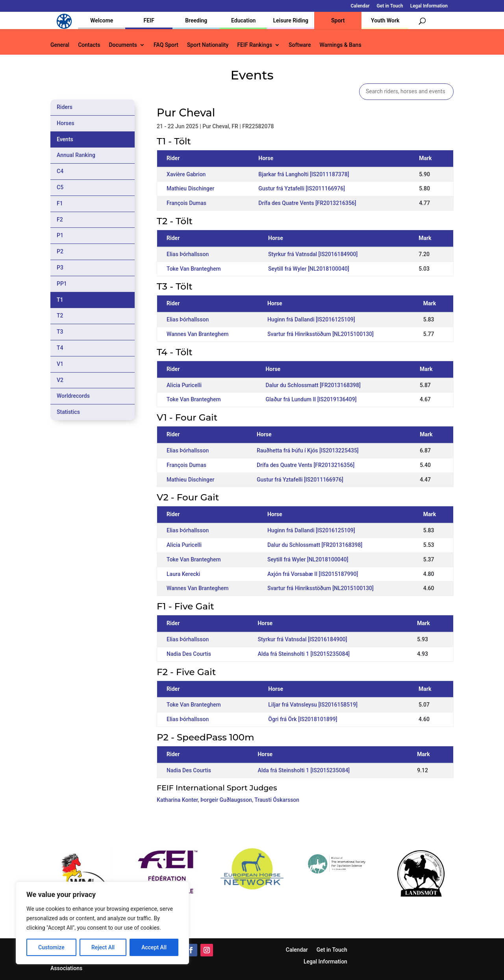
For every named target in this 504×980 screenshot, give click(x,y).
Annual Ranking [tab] (76, 155)
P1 (60, 235)
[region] (102, 923)
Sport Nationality (208, 45)
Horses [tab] (66, 123)
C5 (60, 187)
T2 (60, 316)
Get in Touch (390, 6)
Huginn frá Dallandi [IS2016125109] (311, 319)
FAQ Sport (166, 45)
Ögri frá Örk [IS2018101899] (303, 719)
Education (243, 20)
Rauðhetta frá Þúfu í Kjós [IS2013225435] (308, 450)
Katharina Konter (177, 800)
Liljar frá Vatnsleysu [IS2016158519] (313, 705)
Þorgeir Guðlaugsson (226, 800)
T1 (60, 300)
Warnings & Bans (340, 45)
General (60, 45)
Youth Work (385, 20)
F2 (60, 220)
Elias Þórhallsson (188, 254)
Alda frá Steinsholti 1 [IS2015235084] (304, 654)
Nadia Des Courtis (189, 654)
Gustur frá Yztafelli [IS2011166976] (302, 188)
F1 (60, 203)
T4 (60, 348)
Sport (338, 20)
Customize (51, 947)
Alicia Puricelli (184, 385)
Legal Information (429, 6)
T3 (60, 332)
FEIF (149, 20)
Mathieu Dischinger (190, 188)
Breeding (196, 20)
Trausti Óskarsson (277, 800)
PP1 (62, 284)
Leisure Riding (291, 20)
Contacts (89, 45)
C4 (60, 171)
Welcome (102, 20)
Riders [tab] (65, 107)
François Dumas (186, 203)
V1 (60, 364)
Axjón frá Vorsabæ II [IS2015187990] (313, 574)
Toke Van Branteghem (194, 269)
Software (300, 45)
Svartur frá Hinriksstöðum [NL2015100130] (321, 334)
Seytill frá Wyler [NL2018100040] (309, 269)
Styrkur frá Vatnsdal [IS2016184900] (313, 254)
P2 (60, 251)
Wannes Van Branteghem (197, 334)
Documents (123, 45)
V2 (60, 380)
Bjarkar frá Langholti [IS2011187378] (304, 174)
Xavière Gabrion (186, 174)
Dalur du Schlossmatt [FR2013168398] (313, 385)
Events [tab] (65, 139)
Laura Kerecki (183, 574)
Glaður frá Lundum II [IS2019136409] (311, 399)
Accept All (154, 947)
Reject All (103, 947)
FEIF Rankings (255, 45)
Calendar (360, 6)
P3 (60, 268)
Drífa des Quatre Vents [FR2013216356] (307, 203)
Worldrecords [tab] (73, 396)
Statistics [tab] (68, 412)
